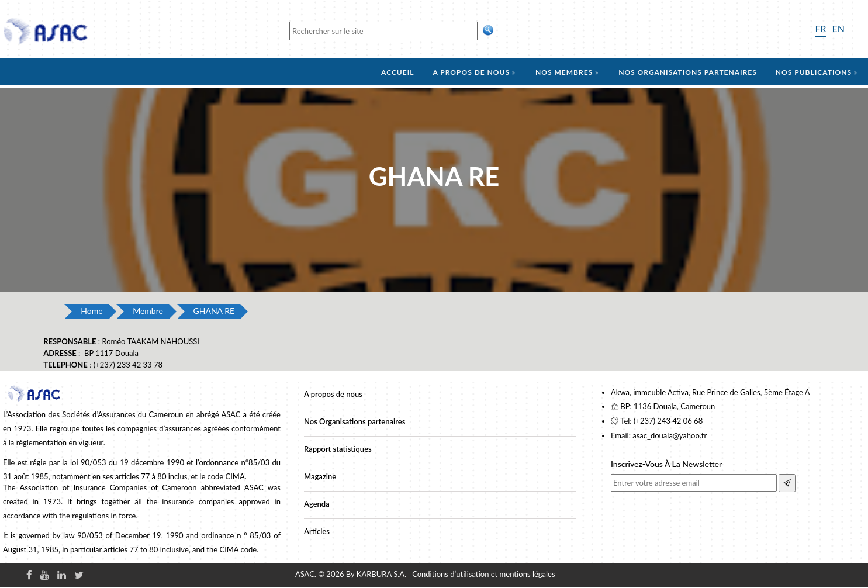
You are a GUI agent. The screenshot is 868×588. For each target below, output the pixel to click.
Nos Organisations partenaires (355, 421)
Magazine (320, 476)
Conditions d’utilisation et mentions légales (483, 574)
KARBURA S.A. (381, 574)
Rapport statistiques (338, 449)
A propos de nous (471, 72)
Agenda (317, 504)
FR (820, 28)
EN (838, 28)
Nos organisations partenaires (688, 72)
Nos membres (564, 72)
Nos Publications (814, 72)
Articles (317, 531)
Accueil (397, 72)
